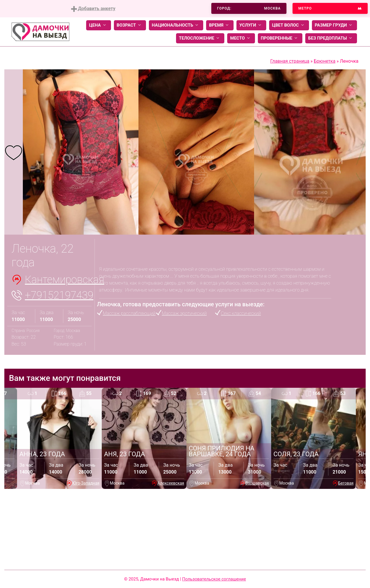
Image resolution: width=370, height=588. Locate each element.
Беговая (346, 483)
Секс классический (241, 313)
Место (241, 38)
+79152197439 (59, 295)
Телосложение (200, 38)
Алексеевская (171, 483)
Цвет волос (289, 25)
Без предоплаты (331, 38)
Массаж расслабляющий (129, 313)
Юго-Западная (86, 483)
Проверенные (280, 38)
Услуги (251, 25)
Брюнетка (325, 61)
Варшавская (257, 483)
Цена (99, 25)
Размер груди (334, 25)
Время (220, 25)
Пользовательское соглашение (214, 579)
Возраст (130, 25)
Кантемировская (65, 280)
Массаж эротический (184, 313)
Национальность (176, 25)
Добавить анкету (93, 9)
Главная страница (290, 61)
